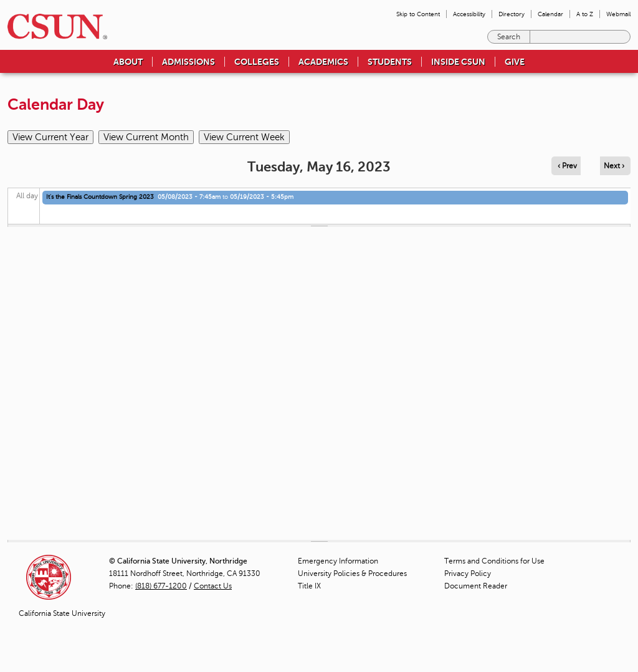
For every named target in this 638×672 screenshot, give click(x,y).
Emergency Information (338, 561)
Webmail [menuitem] (618, 14)
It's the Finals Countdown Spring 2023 (100, 197)
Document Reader (476, 586)
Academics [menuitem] (323, 62)
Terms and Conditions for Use (494, 561)
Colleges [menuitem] (257, 62)
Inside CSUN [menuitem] (458, 62)
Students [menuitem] (390, 62)
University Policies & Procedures (352, 574)
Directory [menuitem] (512, 14)
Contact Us (213, 586)
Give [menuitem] (515, 62)
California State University (62, 613)
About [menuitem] (128, 62)
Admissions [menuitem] (188, 62)
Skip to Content (418, 14)
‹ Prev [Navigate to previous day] (567, 166)
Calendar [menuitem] (550, 14)
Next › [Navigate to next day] (614, 166)
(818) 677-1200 (161, 586)
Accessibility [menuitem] (469, 14)
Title (309, 586)
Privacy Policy (468, 574)
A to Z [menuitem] (585, 14)
